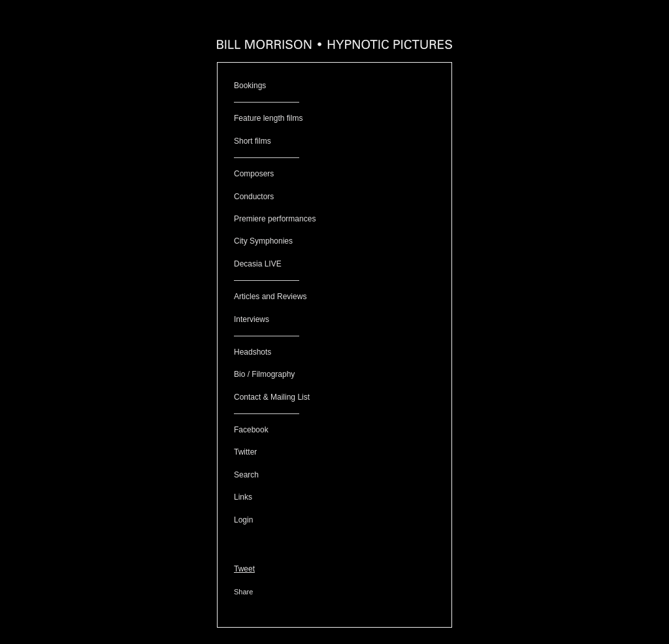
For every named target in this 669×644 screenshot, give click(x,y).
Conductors (254, 197)
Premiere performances (275, 219)
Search (246, 475)
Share (243, 592)
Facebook (251, 430)
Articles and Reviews (270, 297)
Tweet (244, 569)
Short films (253, 141)
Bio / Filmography (264, 374)
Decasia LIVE (258, 264)
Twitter (245, 452)
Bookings (250, 86)
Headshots (253, 352)
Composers (254, 174)
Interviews (252, 319)
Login (243, 520)
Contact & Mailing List (272, 397)
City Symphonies (263, 241)
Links (243, 497)
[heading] (334, 46)
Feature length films (268, 118)
